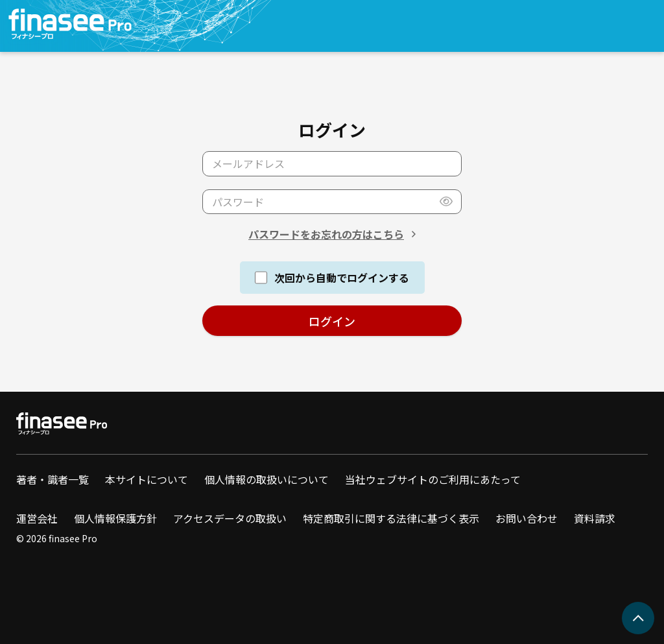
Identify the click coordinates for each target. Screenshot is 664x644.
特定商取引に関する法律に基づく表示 (391, 518)
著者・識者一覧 (53, 479)
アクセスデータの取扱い (230, 518)
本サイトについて (147, 479)
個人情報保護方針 (115, 518)
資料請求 (595, 518)
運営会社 (37, 518)
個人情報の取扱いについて (267, 479)
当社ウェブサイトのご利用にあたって (433, 479)
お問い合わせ (527, 518)
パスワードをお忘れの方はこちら (326, 234)
